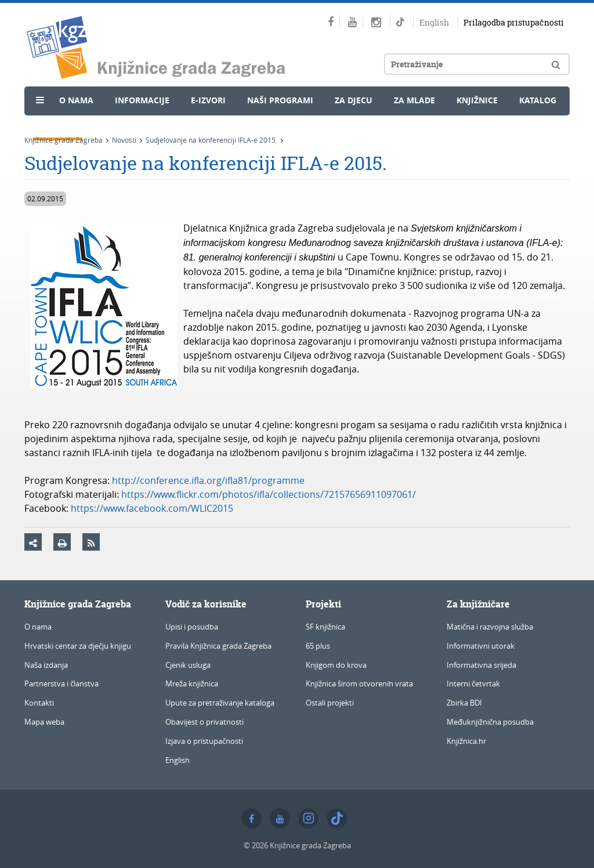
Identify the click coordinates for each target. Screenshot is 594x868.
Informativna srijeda (481, 665)
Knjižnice (477, 100)
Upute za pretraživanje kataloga (220, 703)
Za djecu (354, 100)
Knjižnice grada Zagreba (64, 140)
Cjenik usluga (188, 665)
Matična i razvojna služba (490, 627)
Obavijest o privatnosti (204, 722)
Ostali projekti (330, 703)
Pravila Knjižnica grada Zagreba (218, 646)
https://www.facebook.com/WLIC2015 (152, 508)
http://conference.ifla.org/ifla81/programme (208, 480)
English (434, 22)
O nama (76, 100)
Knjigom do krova (336, 665)
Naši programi (280, 100)
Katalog (538, 100)
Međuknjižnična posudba (490, 722)
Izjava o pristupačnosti (204, 741)
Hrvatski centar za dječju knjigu (78, 646)
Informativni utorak (481, 646)
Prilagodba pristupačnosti (514, 22)
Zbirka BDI (464, 703)
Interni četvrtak (473, 683)
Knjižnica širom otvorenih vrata (359, 683)
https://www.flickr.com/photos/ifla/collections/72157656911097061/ (269, 494)
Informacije (142, 100)
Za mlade (414, 100)
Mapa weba (44, 722)
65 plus (318, 646)
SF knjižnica (325, 627)
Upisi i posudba (192, 627)
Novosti (58, 126)
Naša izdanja (46, 665)
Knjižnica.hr (466, 741)
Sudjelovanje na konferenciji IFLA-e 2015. (211, 140)
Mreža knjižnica (192, 683)
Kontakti (39, 703)
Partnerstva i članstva (61, 683)
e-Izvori (208, 100)
